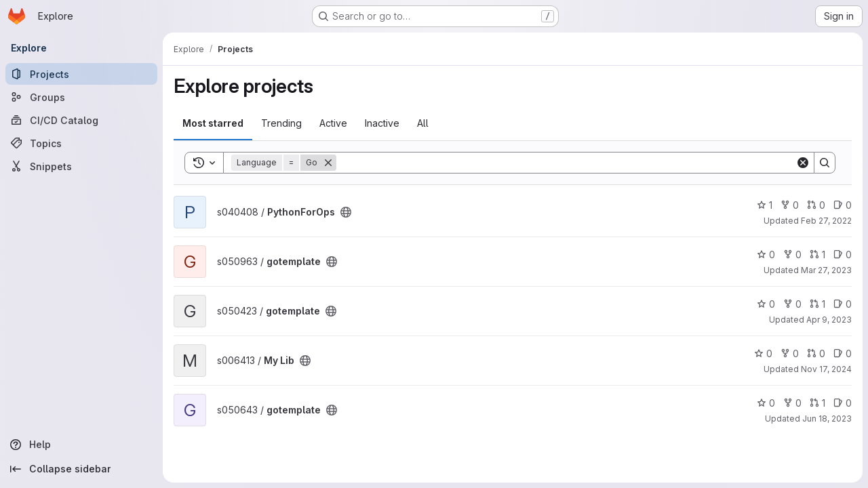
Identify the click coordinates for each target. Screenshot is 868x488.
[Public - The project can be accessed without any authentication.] (346, 212)
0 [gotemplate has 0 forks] (792, 255)
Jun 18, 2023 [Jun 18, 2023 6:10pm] (827, 419)
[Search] (566, 163)
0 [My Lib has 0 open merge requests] (816, 353)
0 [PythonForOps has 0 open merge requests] (816, 205)
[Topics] (81, 143)
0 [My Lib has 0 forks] (790, 353)
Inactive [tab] (382, 123)
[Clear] (803, 163)
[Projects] (81, 74)
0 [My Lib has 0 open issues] (843, 353)
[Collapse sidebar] (81, 469)
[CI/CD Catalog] (81, 120)
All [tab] (423, 123)
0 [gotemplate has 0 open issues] (843, 255)
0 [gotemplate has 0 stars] (766, 255)
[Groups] (81, 97)
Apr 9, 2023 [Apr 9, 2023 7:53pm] (829, 320)
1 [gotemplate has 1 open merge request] (817, 255)
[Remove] (328, 163)
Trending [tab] (281, 123)
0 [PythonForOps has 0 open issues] (843, 205)
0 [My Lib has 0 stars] (763, 353)
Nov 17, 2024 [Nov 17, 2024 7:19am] (826, 369)
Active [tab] (333, 123)
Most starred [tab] (213, 123)
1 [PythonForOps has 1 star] (765, 205)
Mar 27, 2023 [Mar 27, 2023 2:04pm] (826, 270)
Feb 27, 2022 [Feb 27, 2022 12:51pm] (826, 221)
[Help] (81, 445)
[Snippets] (81, 166)
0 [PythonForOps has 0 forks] (790, 205)
